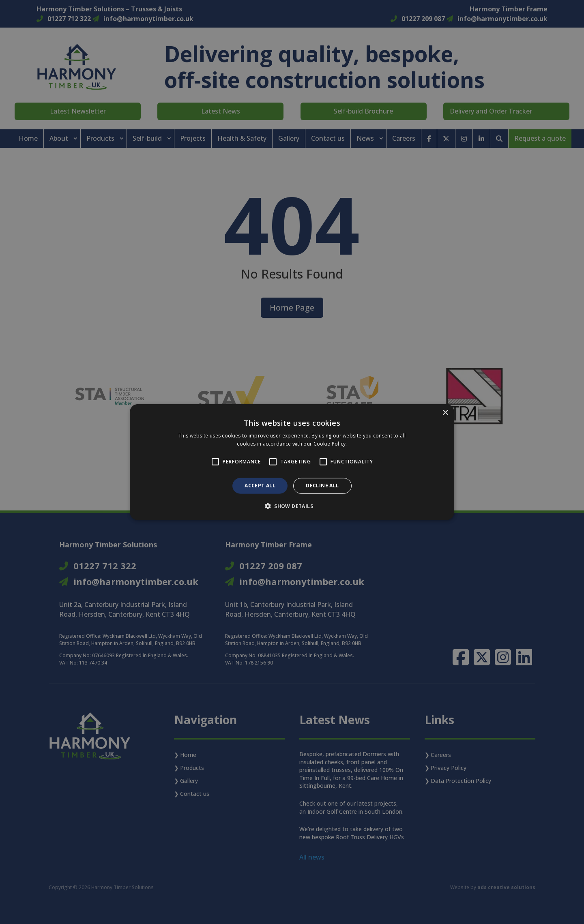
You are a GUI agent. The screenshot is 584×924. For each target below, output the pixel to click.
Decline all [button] (322, 486)
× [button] (445, 413)
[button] (292, 506)
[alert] (292, 462)
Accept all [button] (260, 486)
